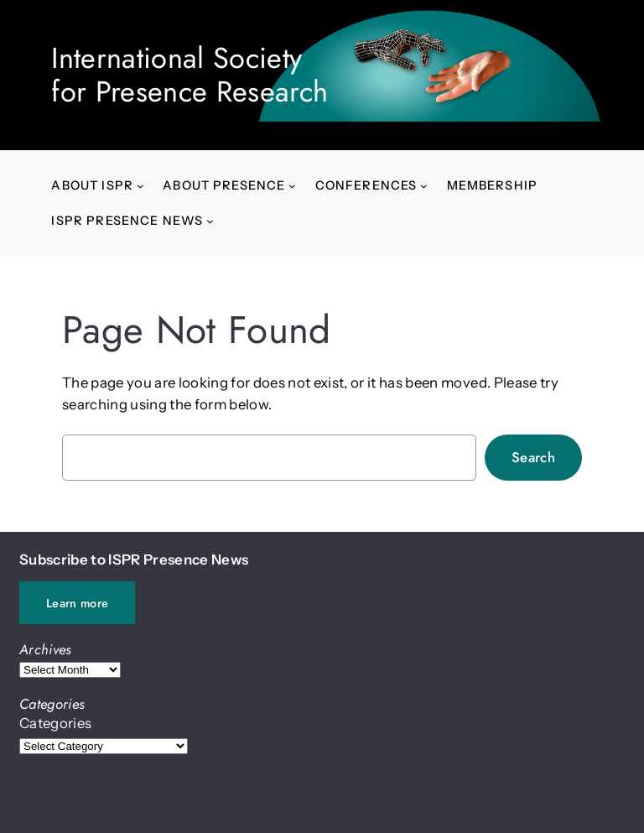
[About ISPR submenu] (140, 186)
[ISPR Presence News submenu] (210, 221)
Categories (55, 723)
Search (533, 457)
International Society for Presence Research (190, 75)
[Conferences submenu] (424, 186)
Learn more (77, 603)
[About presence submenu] (292, 186)
